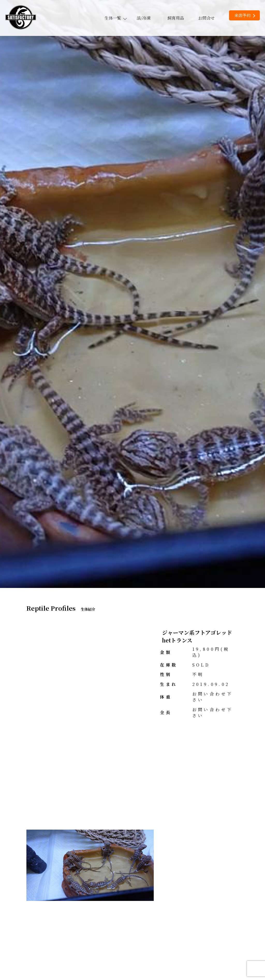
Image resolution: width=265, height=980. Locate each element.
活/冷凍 (144, 18)
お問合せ (207, 18)
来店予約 (245, 15)
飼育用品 (176, 18)
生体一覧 (115, 18)
